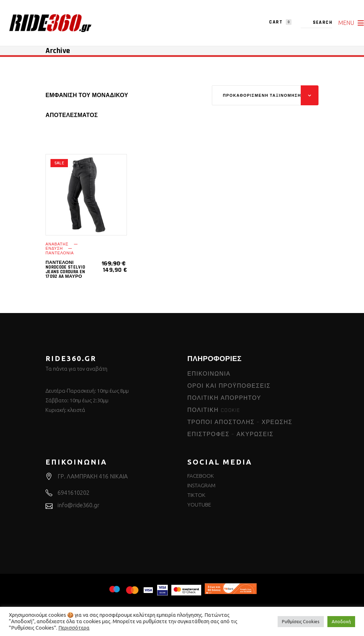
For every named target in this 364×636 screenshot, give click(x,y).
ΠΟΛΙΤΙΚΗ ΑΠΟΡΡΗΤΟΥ (224, 398)
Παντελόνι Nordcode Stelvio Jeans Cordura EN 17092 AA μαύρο (65, 269)
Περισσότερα (74, 628)
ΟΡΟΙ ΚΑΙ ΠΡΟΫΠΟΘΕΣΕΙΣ (229, 386)
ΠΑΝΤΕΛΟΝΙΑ (60, 253)
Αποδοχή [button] (341, 621)
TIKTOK (196, 495)
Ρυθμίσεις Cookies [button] (301, 621)
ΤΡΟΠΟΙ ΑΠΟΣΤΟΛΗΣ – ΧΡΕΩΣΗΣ (240, 422)
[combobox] (265, 95)
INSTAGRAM (201, 485)
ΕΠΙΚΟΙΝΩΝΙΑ (209, 374)
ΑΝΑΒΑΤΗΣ (57, 244)
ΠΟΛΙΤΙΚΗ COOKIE (214, 410)
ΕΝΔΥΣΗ (54, 248)
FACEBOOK (201, 476)
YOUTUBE (199, 505)
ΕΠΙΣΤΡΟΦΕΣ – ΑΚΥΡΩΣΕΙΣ (231, 434)
